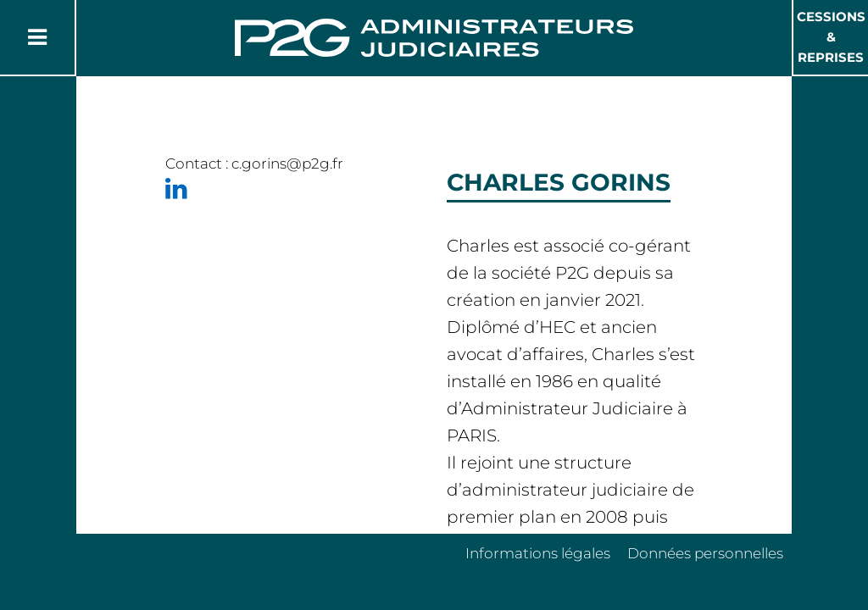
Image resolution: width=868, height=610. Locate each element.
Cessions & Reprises (831, 37)
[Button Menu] (37, 37)
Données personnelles (705, 553)
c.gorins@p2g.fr (287, 164)
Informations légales (538, 553)
